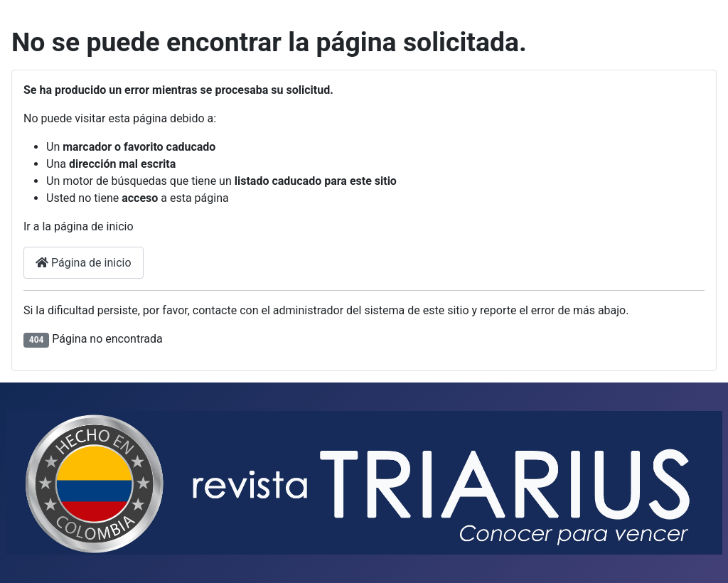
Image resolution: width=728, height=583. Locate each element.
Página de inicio (84, 263)
